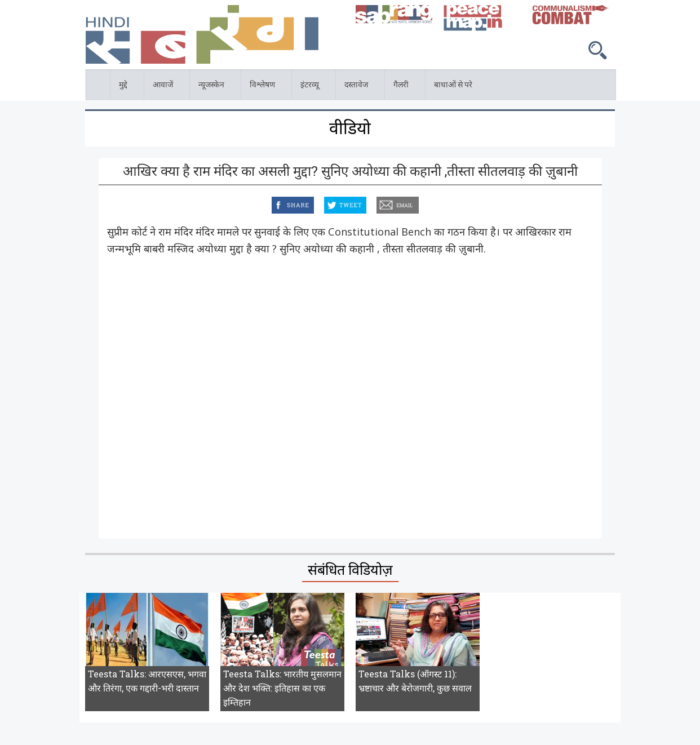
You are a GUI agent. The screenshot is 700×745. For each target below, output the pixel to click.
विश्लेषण (264, 87)
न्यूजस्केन (213, 87)
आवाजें (164, 87)
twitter (325, 203)
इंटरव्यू (311, 87)
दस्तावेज (358, 87)
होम (86, 76)
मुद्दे (125, 87)
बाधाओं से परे (455, 87)
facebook (273, 203)
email (378, 203)
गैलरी (402, 87)
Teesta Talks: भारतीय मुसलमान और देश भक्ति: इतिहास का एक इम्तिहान (282, 688)
